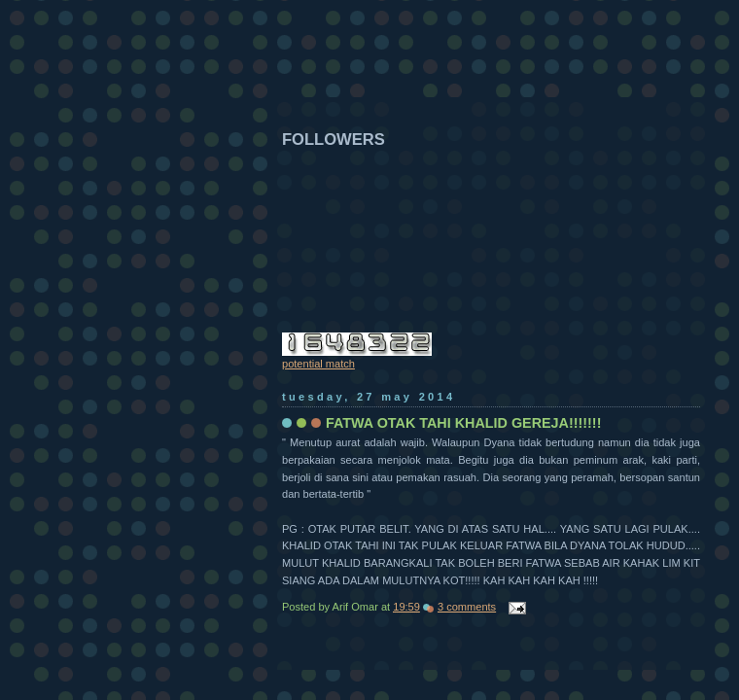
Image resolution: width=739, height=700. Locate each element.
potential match (318, 364)
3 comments (467, 607)
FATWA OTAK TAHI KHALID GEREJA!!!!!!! (463, 423)
